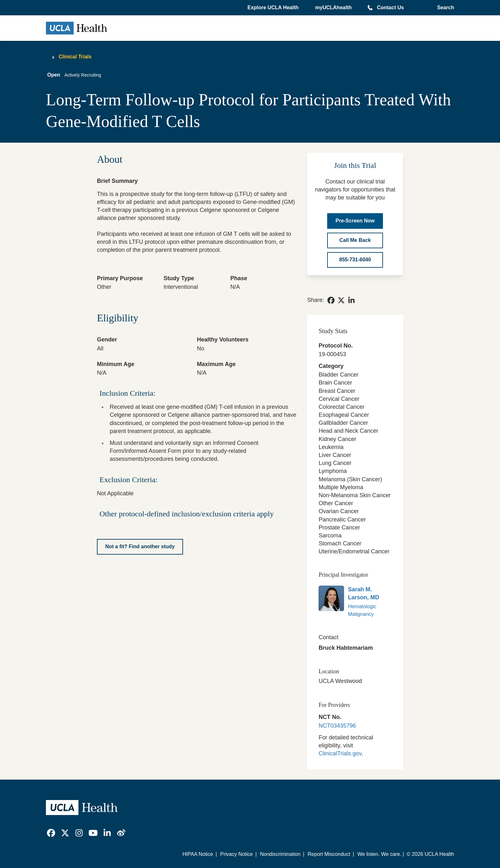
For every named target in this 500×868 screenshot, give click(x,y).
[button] (274, 8)
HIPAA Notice (198, 854)
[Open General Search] (444, 8)
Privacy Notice (236, 854)
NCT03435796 (337, 726)
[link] (331, 300)
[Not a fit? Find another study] (140, 547)
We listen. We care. (379, 854)
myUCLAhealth (333, 7)
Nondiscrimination (280, 854)
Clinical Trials (75, 57)
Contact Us (390, 7)
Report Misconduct (329, 854)
